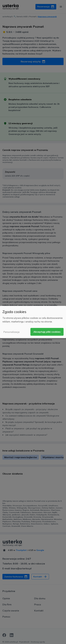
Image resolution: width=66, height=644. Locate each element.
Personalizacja (11, 332)
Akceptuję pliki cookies (47, 332)
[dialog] (33, 322)
